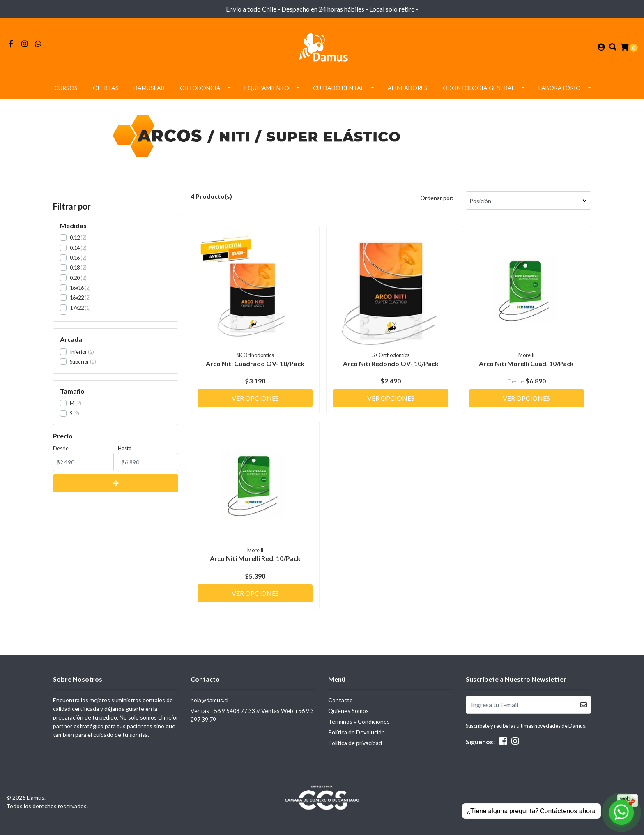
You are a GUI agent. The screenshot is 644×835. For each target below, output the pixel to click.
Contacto (340, 700)
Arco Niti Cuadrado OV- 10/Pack (255, 363)
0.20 (75, 278)
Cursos (66, 88)
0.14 (75, 248)
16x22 (77, 298)
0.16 (75, 258)
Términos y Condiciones (359, 721)
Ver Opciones (255, 398)
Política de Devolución (356, 732)
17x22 (77, 308)
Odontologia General (479, 88)
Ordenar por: (437, 198)
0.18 (75, 268)
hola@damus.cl (209, 700)
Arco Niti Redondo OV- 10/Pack (391, 363)
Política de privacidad (355, 743)
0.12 (75, 238)
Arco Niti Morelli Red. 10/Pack (255, 558)
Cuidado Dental (338, 88)
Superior (79, 362)
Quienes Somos (348, 711)
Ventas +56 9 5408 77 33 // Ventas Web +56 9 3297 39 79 (252, 715)
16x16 (77, 288)
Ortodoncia (200, 88)
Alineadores (408, 88)
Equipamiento (267, 88)
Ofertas (106, 88)
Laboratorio (560, 88)
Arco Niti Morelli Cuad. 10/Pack (526, 363)
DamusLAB (149, 88)
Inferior (78, 352)
